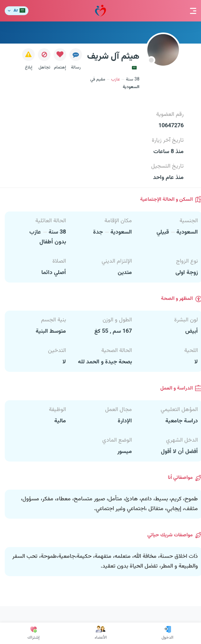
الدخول (167, 633)
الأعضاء (101, 633)
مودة (100, 11)
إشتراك (33, 633)
